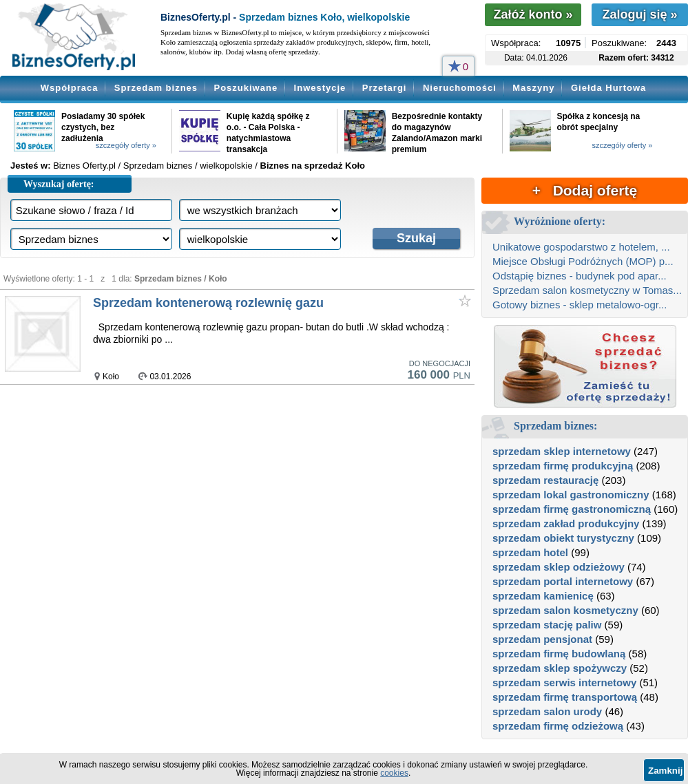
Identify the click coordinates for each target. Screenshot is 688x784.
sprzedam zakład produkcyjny (566, 523)
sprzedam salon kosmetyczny (565, 610)
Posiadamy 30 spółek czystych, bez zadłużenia (103, 127)
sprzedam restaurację (545, 480)
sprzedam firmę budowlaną (559, 654)
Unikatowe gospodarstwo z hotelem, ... (581, 247)
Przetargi (385, 88)
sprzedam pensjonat (542, 639)
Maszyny (533, 88)
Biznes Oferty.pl (84, 166)
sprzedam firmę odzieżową (558, 726)
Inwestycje (320, 88)
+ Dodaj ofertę (585, 190)
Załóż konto (533, 14)
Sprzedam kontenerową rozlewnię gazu (208, 303)
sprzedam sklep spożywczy (560, 668)
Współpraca (70, 88)
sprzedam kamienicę (543, 596)
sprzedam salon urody (547, 711)
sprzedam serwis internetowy (564, 682)
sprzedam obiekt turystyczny (563, 538)
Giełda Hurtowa (608, 88)
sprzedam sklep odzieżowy (559, 567)
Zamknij (665, 771)
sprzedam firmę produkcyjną (563, 466)
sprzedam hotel (530, 552)
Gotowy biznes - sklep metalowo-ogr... (580, 305)
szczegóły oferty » (126, 145)
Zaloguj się (639, 14)
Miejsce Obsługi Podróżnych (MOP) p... (583, 261)
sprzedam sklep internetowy (562, 451)
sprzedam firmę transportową (565, 697)
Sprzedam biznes (156, 88)
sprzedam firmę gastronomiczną (572, 509)
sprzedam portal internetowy (563, 581)
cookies (394, 773)
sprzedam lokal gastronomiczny (571, 495)
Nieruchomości (460, 88)
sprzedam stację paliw (547, 625)
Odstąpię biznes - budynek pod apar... (580, 276)
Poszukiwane (246, 88)
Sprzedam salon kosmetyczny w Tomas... (587, 290)
